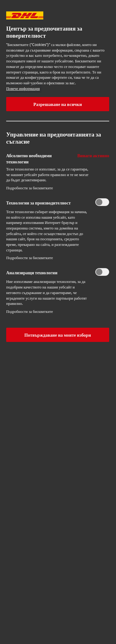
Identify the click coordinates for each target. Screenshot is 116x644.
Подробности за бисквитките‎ (30, 188)
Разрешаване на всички (58, 104)
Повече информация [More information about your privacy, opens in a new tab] (23, 88)
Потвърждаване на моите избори (58, 335)
